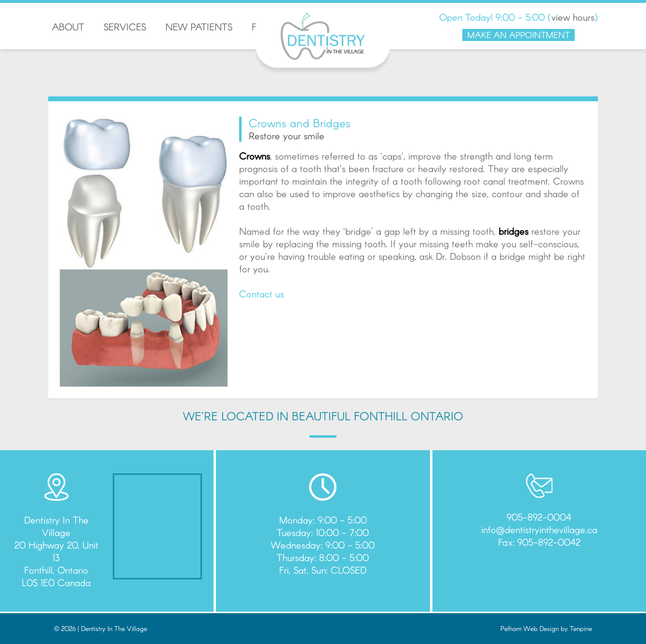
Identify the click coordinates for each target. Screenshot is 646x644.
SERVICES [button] (125, 27)
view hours (573, 17)
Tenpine (581, 628)
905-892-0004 (539, 517)
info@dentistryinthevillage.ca (539, 529)
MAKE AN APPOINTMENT (518, 35)
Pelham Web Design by (535, 628)
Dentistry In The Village (114, 628)
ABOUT (68, 27)
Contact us (262, 294)
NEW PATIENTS (199, 27)
